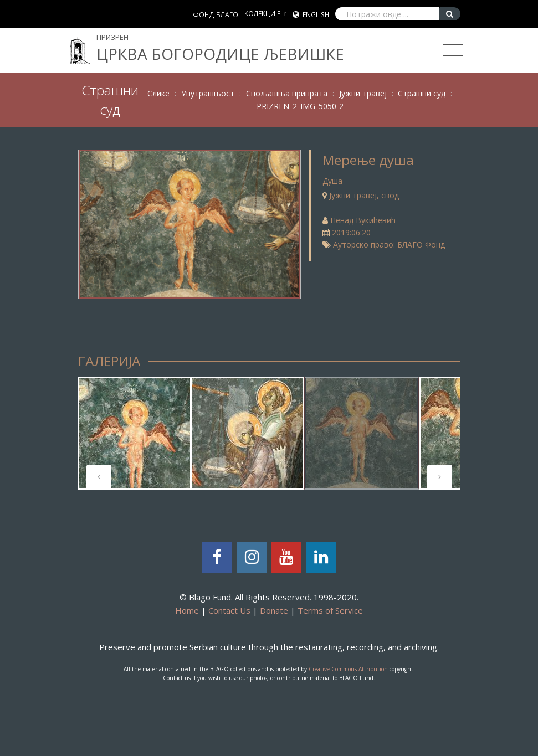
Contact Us (229, 610)
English (316, 15)
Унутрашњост (208, 93)
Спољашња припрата (287, 93)
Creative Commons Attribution (348, 669)
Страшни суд (422, 93)
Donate (274, 610)
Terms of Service (330, 610)
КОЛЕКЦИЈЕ (262, 14)
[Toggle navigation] (453, 50)
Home (187, 610)
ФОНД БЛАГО (216, 15)
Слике (158, 93)
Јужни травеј (363, 93)
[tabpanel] (135, 433)
